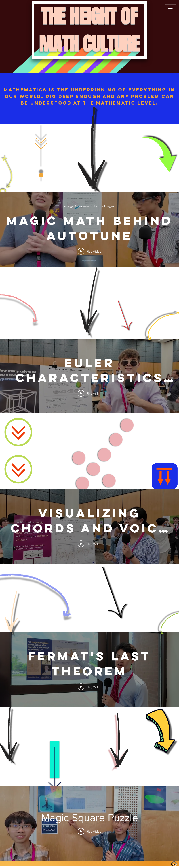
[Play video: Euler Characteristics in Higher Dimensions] (90, 393)
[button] (171, 10)
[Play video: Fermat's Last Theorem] (90, 687)
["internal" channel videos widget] (89, 230)
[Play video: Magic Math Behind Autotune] (90, 251)
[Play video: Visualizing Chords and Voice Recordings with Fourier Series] (90, 544)
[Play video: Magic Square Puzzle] (90, 831)
